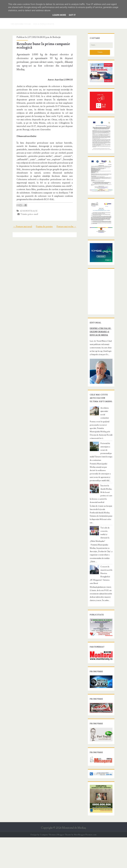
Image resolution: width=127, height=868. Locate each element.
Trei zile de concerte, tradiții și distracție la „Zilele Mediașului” (106, 551)
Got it (72, 15)
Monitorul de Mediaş (74, 858)
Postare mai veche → (70, 216)
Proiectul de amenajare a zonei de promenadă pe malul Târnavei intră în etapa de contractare (101, 484)
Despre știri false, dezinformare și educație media (98, 370)
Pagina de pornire (44, 216)
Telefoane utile (21, 24)
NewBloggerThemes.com (85, 865)
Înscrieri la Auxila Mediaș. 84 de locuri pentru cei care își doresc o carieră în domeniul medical (100, 519)
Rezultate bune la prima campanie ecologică (41, 46)
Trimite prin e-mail (25, 204)
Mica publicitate (44, 24)
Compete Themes (48, 865)
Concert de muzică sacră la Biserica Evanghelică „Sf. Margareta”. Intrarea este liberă (100, 584)
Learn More (59, 15)
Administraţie (26, 201)
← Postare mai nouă (20, 216)
